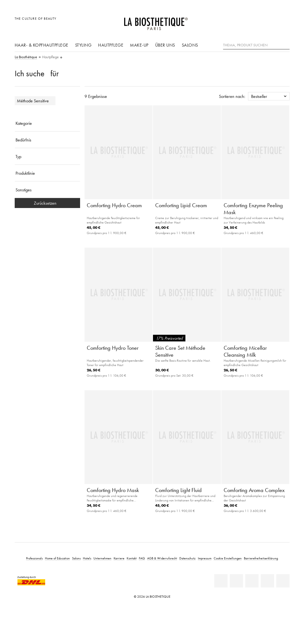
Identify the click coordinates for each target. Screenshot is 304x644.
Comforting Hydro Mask (113, 490)
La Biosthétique (26, 57)
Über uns (165, 45)
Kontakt (132, 558)
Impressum (205, 558)
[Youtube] (252, 581)
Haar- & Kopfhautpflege (42, 45)
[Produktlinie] (47, 173)
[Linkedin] (221, 581)
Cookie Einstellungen (228, 558)
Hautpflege (111, 45)
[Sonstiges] (47, 190)
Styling (83, 45)
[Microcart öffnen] (284, 21)
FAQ (142, 558)
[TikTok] (283, 581)
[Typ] (47, 156)
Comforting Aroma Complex (254, 490)
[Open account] (271, 21)
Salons (190, 45)
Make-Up (139, 45)
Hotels (87, 558)
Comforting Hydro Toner (113, 348)
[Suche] (285, 45)
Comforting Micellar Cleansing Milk (245, 351)
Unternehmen (102, 558)
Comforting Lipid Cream (181, 205)
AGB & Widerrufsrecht (162, 558)
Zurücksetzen (47, 203)
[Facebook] (236, 581)
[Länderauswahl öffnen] (259, 21)
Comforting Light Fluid (178, 490)
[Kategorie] (47, 123)
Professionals (34, 558)
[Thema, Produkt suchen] (256, 45)
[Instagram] (267, 581)
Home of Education (57, 558)
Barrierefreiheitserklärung (261, 558)
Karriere (119, 558)
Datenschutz (187, 558)
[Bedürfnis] (47, 140)
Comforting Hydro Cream (114, 205)
